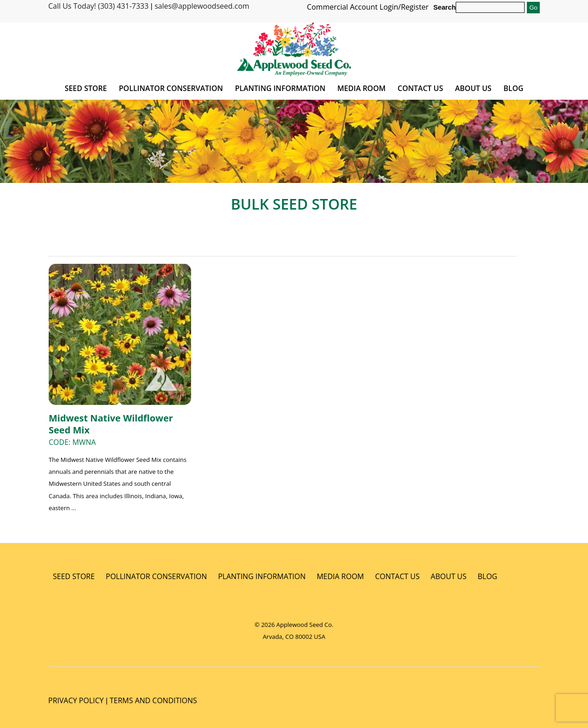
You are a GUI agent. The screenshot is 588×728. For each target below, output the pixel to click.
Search (444, 7)
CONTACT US (397, 576)
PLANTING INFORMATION (262, 576)
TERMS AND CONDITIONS (153, 700)
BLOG (488, 576)
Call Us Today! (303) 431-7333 (98, 6)
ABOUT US (449, 576)
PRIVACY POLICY (76, 700)
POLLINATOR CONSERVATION (156, 576)
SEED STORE (74, 576)
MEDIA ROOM (340, 576)
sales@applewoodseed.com (202, 6)
